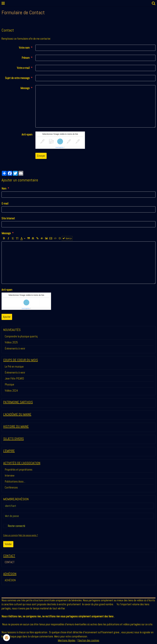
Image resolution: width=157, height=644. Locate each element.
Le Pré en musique (14, 367)
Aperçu (67, 238)
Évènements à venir (15, 348)
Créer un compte (11, 535)
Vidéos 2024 (11, 391)
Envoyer (41, 156)
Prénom (26, 58)
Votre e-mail (23, 68)
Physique (9, 384)
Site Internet (8, 218)
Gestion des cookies (89, 640)
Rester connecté (14, 526)
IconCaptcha (59, 147)
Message (25, 88)
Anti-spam (27, 134)
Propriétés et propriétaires (19, 470)
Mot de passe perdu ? (29, 535)
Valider (8, 544)
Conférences (11, 487)
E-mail (5, 204)
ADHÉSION (10, 580)
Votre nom (24, 48)
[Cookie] (7, 638)
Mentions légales (67, 640)
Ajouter (7, 317)
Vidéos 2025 (11, 342)
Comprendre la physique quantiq (21, 336)
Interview (10, 476)
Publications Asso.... (15, 482)
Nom (4, 189)
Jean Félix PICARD (14, 378)
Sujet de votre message (17, 78)
